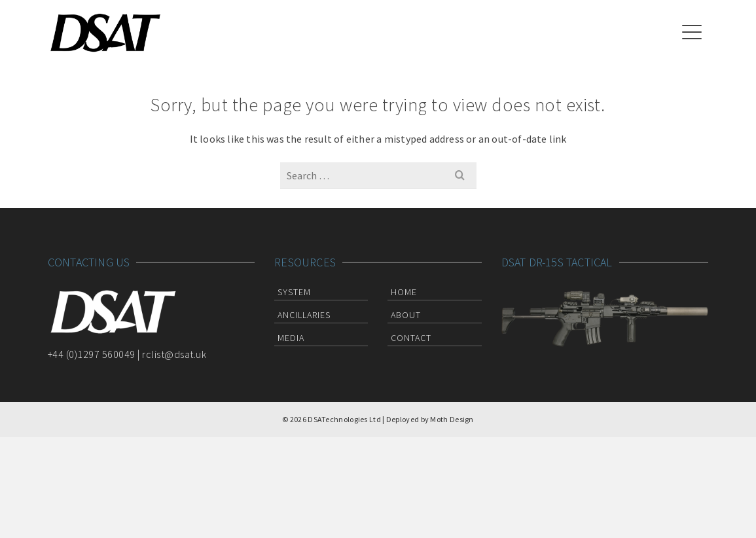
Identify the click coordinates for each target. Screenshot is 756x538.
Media (291, 338)
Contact (411, 338)
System (294, 292)
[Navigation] (692, 33)
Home (404, 292)
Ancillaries (304, 315)
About (406, 315)
